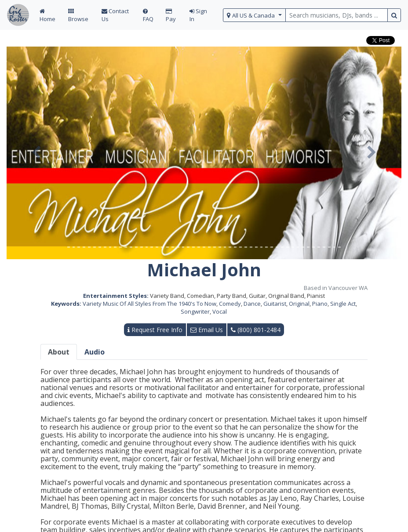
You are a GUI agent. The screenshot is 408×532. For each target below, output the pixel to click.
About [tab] (59, 352)
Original (299, 304)
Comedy (230, 304)
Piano (320, 304)
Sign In (198, 15)
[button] (36, 153)
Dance (252, 304)
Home (47, 16)
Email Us (207, 330)
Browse (78, 16)
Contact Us (115, 15)
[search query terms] (337, 15)
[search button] (394, 15)
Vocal (220, 311)
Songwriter (195, 311)
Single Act (343, 304)
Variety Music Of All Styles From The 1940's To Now (149, 304)
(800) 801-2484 (256, 330)
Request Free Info (155, 330)
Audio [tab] (95, 352)
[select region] (254, 15)
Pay (171, 16)
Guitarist (275, 304)
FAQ (148, 16)
